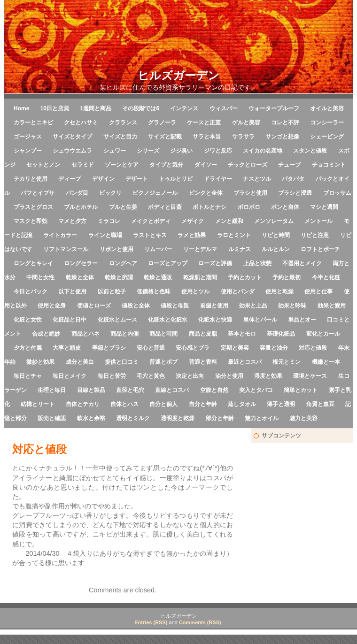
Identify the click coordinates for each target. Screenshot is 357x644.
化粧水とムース (117, 320)
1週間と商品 (96, 108)
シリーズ (148, 151)
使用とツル (195, 291)
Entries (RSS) (151, 622)
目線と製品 (91, 390)
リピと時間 (276, 235)
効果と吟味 (292, 306)
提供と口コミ (122, 362)
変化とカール (323, 334)
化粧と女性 (28, 320)
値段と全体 (136, 306)
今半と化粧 (326, 277)
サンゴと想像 (282, 137)
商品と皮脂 (203, 334)
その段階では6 (141, 108)
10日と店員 (55, 108)
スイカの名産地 (263, 151)
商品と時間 (163, 334)
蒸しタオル (242, 404)
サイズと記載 (165, 137)
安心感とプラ (193, 348)
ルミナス (240, 249)
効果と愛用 (332, 306)
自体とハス (124, 404)
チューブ (289, 165)
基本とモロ (242, 334)
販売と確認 (52, 418)
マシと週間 (324, 207)
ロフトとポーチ (320, 249)
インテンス (184, 108)
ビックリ (110, 193)
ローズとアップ (168, 263)
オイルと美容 (327, 108)
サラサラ (243, 137)
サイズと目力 (120, 137)
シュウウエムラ (72, 151)
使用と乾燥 (279, 291)
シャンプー (28, 151)
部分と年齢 (220, 418)
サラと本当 (207, 137)
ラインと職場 (105, 235)
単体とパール (260, 320)
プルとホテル (81, 207)
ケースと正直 (204, 123)
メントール (318, 221)
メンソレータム (274, 221)
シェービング (327, 137)
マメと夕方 (72, 221)
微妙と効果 (40, 362)
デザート (137, 179)
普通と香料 (203, 362)
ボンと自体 (285, 207)
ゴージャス (28, 137)
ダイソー (206, 165)
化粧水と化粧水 (168, 320)
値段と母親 (175, 306)
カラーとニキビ (33, 123)
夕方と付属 (28, 348)
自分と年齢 (203, 404)
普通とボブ (163, 362)
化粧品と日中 (70, 320)
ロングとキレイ (33, 263)
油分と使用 (229, 376)
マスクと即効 (31, 221)
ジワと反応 (218, 151)
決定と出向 (190, 376)
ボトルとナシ (210, 207)
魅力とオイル (262, 418)
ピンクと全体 (206, 193)
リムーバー (158, 249)
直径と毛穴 (130, 390)
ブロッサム (337, 193)
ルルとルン (276, 249)
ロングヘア (123, 263)
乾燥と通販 (158, 277)
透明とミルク (133, 418)
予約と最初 (287, 277)
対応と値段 (313, 348)
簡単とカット (301, 390)
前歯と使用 (214, 306)
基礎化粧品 (281, 334)
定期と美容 (235, 348)
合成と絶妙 (46, 334)
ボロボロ (249, 207)
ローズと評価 (215, 263)
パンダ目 (77, 193)
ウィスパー (224, 108)
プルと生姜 (123, 207)
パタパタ (293, 179)
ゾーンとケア (122, 165)
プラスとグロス (33, 207)
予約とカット (245, 277)
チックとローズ (248, 165)
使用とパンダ (238, 291)
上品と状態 (257, 263)
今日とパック (31, 291)
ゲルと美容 (246, 123)
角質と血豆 (320, 404)
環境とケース (310, 376)
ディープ (70, 179)
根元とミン (287, 362)
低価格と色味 (154, 291)
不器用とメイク (302, 263)
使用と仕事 (318, 291)
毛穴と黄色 (151, 376)
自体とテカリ (83, 404)
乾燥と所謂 (119, 277)
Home (21, 108)
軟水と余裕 (91, 418)
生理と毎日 (52, 390)
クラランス (123, 123)
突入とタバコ (256, 390)
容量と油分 (274, 348)
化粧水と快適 (215, 320)
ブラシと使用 (250, 193)
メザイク (193, 221)
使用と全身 (52, 306)
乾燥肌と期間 (200, 277)
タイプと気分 (166, 165)
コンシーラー (327, 123)
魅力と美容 (303, 418)
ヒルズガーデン (178, 75)
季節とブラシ (109, 348)
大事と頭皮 (67, 348)
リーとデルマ (200, 249)
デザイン (103, 179)
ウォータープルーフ (274, 108)
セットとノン (43, 165)
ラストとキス (150, 235)
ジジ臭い (181, 151)
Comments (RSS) (200, 622)
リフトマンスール (66, 249)
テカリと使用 (31, 179)
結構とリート (38, 404)
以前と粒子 (112, 291)
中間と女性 (40, 277)
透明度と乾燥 (178, 418)
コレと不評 (285, 123)
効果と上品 (253, 306)
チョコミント (329, 165)
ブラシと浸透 (295, 193)
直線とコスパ (172, 390)
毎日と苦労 (112, 376)
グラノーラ (162, 123)
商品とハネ (85, 334)
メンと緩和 (229, 221)
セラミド (83, 165)
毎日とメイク (70, 376)
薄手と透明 (281, 404)
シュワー (115, 151)
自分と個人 (163, 404)
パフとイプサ (38, 193)
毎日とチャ (28, 376)
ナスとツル (257, 179)
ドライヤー (218, 179)
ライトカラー (60, 235)
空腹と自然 (214, 390)
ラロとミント (234, 235)
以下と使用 (72, 291)
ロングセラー (81, 263)
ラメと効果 (192, 235)
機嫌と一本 (326, 362)
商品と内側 (124, 334)
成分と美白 (80, 362)
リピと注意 (315, 235)
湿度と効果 (268, 376)
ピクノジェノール (155, 193)
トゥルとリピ (176, 179)
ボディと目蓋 (165, 207)
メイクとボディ (151, 221)
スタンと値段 (310, 151)
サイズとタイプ (72, 137)
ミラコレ (109, 221)
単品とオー (302, 320)
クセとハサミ (81, 123)
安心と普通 (151, 348)
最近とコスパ (245, 362)
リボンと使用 (116, 249)
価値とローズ (94, 306)
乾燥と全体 (80, 277)
